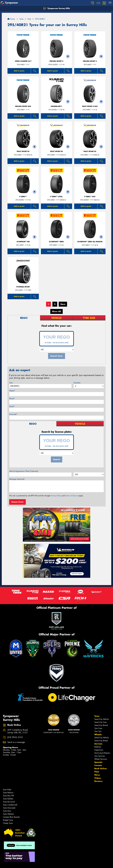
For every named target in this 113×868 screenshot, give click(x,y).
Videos (98, 778)
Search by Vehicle (102, 719)
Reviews (98, 781)
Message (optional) (17, 479)
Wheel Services (101, 759)
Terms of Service (72, 496)
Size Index (7, 790)
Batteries (98, 747)
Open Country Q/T (23, 61)
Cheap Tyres (8, 823)
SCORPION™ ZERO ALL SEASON (90, 242)
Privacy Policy (56, 496)
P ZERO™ (23, 197)
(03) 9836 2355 (15, 737)
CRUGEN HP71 (56, 106)
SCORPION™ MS (23, 242)
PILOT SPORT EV (23, 151)
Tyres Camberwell (10, 805)
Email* (12, 406)
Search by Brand (101, 725)
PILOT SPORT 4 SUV (90, 106)
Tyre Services (100, 756)
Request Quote (17, 502)
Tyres (97, 716)
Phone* (12, 399)
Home (11, 19)
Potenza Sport (23, 287)
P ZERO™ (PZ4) (56, 197)
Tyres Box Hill (8, 796)
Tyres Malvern (8, 814)
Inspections (99, 750)
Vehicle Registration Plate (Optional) (24, 471)
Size (11, 383)
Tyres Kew (7, 811)
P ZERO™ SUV (90, 197)
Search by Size (100, 722)
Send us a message (16, 742)
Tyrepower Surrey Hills (56, 8)
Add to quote (19, 71)
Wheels (98, 734)
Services (98, 744)
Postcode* (13, 414)
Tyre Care (98, 728)
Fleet (97, 772)
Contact (98, 765)
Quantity (77, 383)
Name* (12, 391)
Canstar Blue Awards (11, 817)
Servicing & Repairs (102, 753)
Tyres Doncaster (9, 808)
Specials (98, 762)
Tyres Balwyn (8, 793)
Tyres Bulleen (8, 799)
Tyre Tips (98, 731)
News (97, 775)
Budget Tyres (8, 820)
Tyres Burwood (9, 802)
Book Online (101, 768)
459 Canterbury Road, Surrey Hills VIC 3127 (18, 731)
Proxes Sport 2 (56, 61)
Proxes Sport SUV (23, 106)
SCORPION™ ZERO (56, 242)
